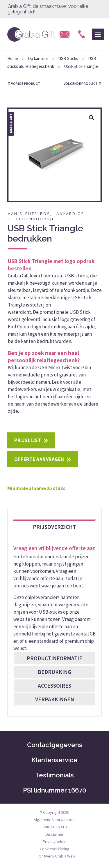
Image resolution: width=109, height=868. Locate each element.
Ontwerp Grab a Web (57, 856)
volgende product (83, 83)
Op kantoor (38, 58)
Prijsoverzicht (54, 527)
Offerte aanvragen (39, 459)
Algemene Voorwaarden (55, 820)
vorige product (24, 83)
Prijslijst (28, 440)
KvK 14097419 (55, 827)
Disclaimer (55, 834)
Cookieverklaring (55, 849)
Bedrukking (54, 672)
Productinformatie (54, 658)
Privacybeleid (55, 841)
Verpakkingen (55, 699)
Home (13, 58)
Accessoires (54, 686)
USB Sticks (68, 58)
